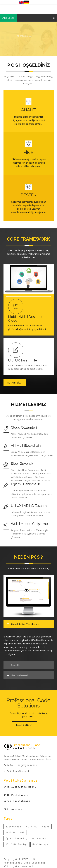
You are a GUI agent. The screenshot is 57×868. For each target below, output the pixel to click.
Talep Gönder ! (24, 725)
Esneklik (15, 665)
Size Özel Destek (20, 675)
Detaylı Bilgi (15, 383)
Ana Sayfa (8, 18)
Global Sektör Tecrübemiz (25, 624)
